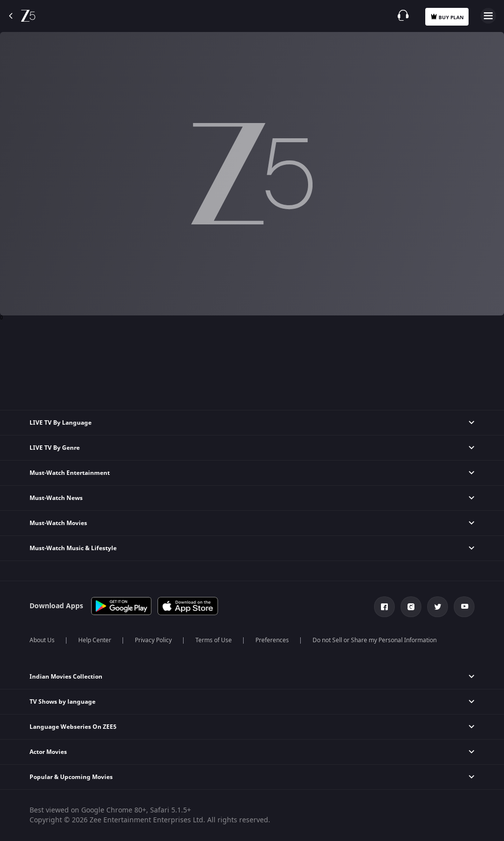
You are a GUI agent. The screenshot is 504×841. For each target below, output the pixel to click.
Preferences (272, 640)
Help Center (95, 640)
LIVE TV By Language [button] (61, 423)
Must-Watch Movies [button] (58, 523)
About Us (42, 640)
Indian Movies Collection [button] (66, 677)
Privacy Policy (153, 640)
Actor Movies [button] (48, 752)
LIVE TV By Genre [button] (55, 448)
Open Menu (488, 16)
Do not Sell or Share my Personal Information (375, 640)
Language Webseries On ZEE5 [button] (73, 727)
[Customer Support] (403, 15)
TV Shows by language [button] (63, 702)
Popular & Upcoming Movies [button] (71, 777)
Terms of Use (214, 640)
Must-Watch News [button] (56, 498)
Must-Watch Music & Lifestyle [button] (73, 548)
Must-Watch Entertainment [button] (70, 473)
